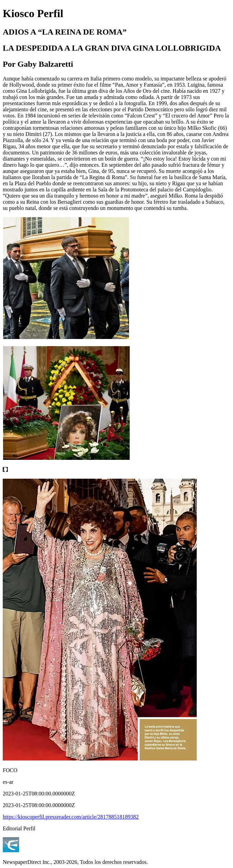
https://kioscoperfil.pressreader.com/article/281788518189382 (71, 817)
